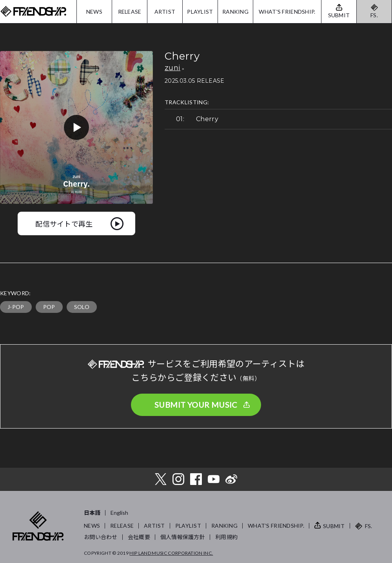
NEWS (94, 12)
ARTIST (165, 12)
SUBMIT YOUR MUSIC (196, 405)
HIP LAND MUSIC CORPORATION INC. (171, 553)
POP (49, 307)
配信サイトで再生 (64, 223)
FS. (374, 15)
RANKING (235, 12)
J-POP (16, 307)
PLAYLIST (200, 12)
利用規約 (226, 537)
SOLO (82, 307)
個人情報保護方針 (183, 537)
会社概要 (139, 537)
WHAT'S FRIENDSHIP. (287, 12)
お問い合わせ (101, 537)
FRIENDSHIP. (33, 12)
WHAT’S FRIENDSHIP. (276, 526)
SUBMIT (334, 526)
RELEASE (130, 12)
